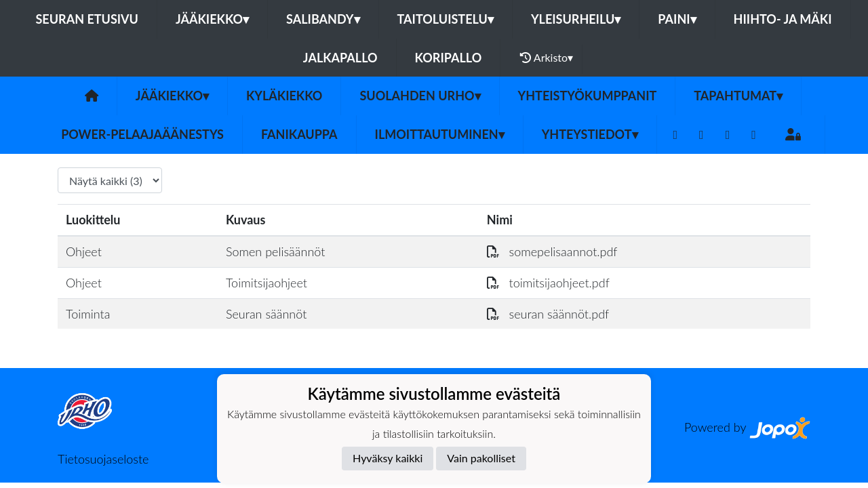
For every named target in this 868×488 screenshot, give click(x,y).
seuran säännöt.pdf (548, 314)
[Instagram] (754, 135)
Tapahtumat (738, 96)
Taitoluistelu (446, 19)
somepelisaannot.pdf (552, 251)
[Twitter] (702, 135)
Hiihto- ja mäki (783, 19)
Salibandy (323, 19)
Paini (677, 19)
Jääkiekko (212, 19)
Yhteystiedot (590, 134)
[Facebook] (676, 135)
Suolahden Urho (420, 96)
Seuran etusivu (87, 19)
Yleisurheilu (576, 19)
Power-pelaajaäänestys (142, 134)
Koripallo (449, 58)
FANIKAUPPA (299, 134)
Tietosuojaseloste (103, 459)
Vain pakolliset (481, 458)
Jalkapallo (340, 58)
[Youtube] (728, 135)
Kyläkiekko (284, 96)
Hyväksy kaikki (388, 458)
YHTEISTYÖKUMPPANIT (588, 96)
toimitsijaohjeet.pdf (548, 283)
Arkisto (547, 58)
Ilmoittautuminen (440, 134)
